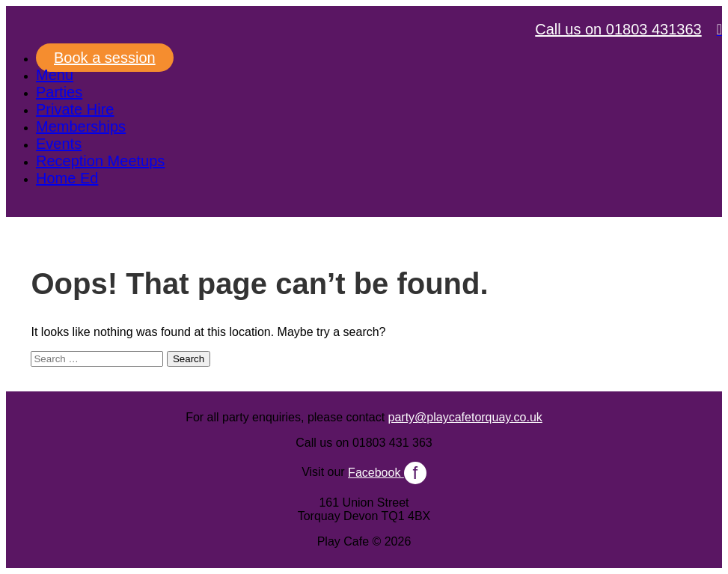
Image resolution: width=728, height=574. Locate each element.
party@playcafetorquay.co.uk (465, 417)
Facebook (387, 473)
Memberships (81, 126)
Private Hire (75, 109)
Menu (55, 75)
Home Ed (67, 178)
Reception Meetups (100, 161)
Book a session (105, 58)
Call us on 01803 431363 (618, 29)
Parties (59, 92)
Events (59, 144)
